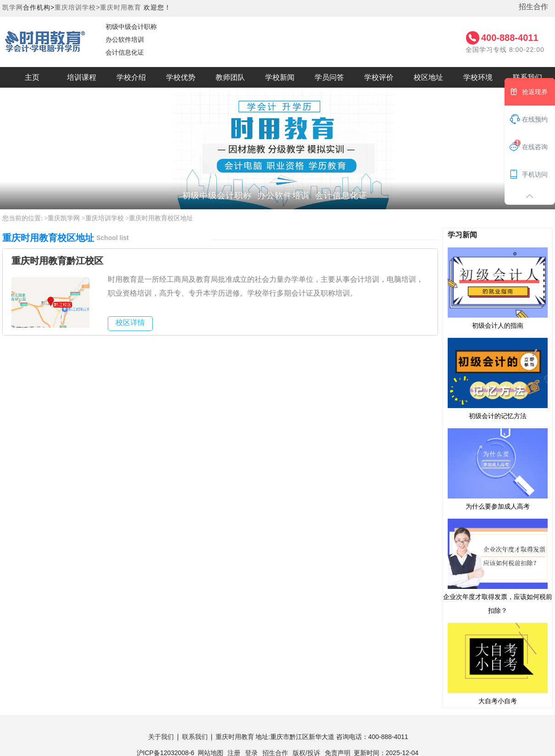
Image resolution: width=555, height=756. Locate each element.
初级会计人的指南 (498, 288)
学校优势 (181, 77)
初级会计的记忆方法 (498, 378)
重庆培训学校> (77, 7)
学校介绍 (131, 77)
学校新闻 (280, 77)
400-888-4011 (510, 38)
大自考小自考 (498, 663)
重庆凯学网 (64, 218)
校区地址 (428, 77)
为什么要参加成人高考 (498, 469)
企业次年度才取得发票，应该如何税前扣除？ (498, 566)
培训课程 (82, 77)
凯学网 (13, 7)
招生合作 (533, 7)
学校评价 (379, 77)
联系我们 (195, 737)
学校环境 (478, 77)
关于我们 (161, 737)
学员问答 (329, 77)
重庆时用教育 (121, 7)
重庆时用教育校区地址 (161, 218)
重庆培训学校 (105, 218)
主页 (32, 77)
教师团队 (230, 77)
